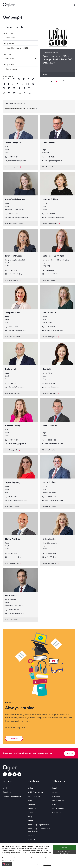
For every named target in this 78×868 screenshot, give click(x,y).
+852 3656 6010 (49, 384)
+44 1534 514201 (12, 327)
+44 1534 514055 (49, 553)
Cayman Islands (34, 796)
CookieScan (48, 865)
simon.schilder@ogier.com (53, 500)
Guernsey (31, 805)
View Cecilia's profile (51, 393)
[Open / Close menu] (71, 5)
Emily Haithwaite (14, 256)
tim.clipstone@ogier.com (52, 161)
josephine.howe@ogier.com (16, 331)
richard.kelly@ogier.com (15, 387)
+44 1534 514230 (12, 157)
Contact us (57, 813)
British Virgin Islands (35, 792)
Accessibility (57, 796)
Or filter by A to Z (9, 76)
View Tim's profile (50, 167)
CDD (54, 805)
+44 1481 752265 (49, 157)
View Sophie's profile (13, 507)
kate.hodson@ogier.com (52, 274)
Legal (5, 788)
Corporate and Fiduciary (12, 796)
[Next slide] (64, 81)
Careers (55, 792)
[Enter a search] (74, 5)
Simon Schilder (49, 482)
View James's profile (13, 167)
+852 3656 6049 (49, 270)
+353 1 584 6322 (49, 214)
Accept (64, 848)
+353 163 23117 (11, 384)
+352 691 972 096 (12, 610)
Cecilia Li (47, 369)
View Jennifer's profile (51, 224)
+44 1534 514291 (12, 553)
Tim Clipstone (49, 143)
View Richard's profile (14, 393)
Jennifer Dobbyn (50, 199)
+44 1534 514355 (12, 440)
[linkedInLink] (15, 774)
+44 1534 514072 (12, 270)
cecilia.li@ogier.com (50, 387)
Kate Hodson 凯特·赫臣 (53, 256)
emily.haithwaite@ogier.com (16, 274)
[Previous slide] (52, 81)
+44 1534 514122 (12, 497)
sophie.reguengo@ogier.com (16, 500)
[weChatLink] (19, 774)
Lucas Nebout (12, 596)
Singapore (31, 839)
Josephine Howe (13, 313)
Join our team (14, 738)
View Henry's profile (13, 563)
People (55, 788)
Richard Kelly (11, 369)
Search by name (8, 33)
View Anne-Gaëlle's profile (15, 224)
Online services (58, 800)
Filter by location (8, 65)
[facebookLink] (5, 774)
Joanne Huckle (49, 313)
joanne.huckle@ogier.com (53, 331)
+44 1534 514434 (49, 440)
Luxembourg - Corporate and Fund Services (39, 830)
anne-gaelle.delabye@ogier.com (17, 217)
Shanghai (31, 835)
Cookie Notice (9, 860)
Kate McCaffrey (13, 426)
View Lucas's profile (13, 620)
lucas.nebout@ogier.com (15, 614)
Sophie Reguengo (13, 482)
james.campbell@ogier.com (16, 161)
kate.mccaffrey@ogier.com (16, 444)
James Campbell (13, 143)
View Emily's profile (13, 280)
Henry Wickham (13, 539)
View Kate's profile (50, 280)
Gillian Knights (49, 539)
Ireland (30, 813)
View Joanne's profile (51, 337)
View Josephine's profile (14, 337)
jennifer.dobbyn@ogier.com (53, 217)
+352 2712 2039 (11, 214)
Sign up (70, 753)
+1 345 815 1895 (49, 327)
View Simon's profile (50, 507)
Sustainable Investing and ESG (16, 109)
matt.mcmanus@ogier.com (53, 444)
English (7, 864)
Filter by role (7, 54)
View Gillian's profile (51, 563)
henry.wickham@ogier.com (16, 557)
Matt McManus (50, 426)
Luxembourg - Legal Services (38, 825)
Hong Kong (32, 809)
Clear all (33, 109)
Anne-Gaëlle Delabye (15, 199)
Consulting (7, 792)
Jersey (30, 817)
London (30, 821)
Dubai (30, 800)
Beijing (30, 788)
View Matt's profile (50, 450)
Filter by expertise (9, 44)
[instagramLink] (10, 774)
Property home (58, 809)
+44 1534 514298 (49, 497)
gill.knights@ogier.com (51, 557)
